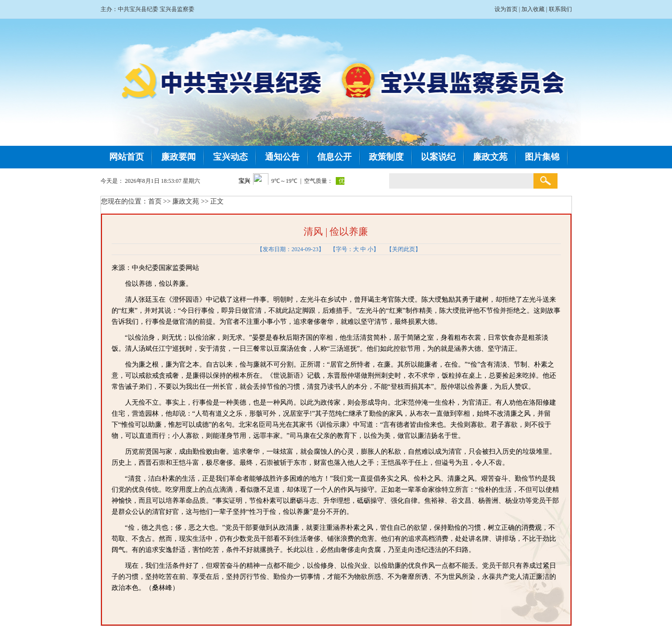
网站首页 (127, 157)
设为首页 (506, 9)
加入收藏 (533, 9)
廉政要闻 (178, 157)
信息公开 (334, 157)
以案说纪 (438, 157)
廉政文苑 (490, 157)
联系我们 (560, 9)
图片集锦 (542, 157)
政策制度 (386, 157)
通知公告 (282, 157)
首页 (155, 201)
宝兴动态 (230, 157)
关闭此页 (404, 249)
